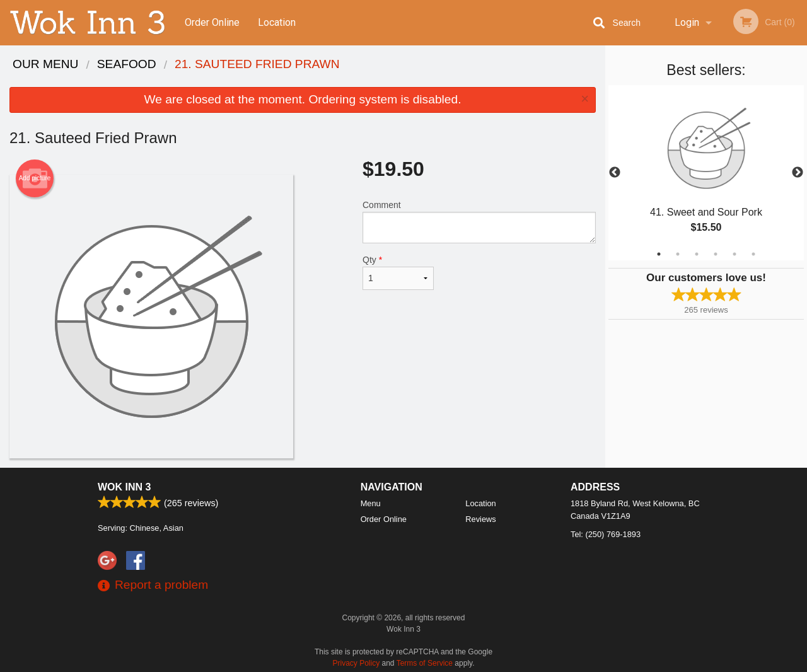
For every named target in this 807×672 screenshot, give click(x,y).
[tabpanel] (706, 173)
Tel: (606, 534)
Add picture (35, 178)
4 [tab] (716, 254)
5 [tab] (734, 254)
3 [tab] (697, 254)
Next (798, 173)
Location (277, 22)
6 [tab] (753, 254)
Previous (615, 173)
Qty (398, 272)
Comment (479, 222)
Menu (371, 503)
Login (687, 22)
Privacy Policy (357, 663)
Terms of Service (425, 663)
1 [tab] (659, 254)
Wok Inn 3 (124, 487)
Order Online (212, 22)
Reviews (480, 519)
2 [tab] (678, 254)
